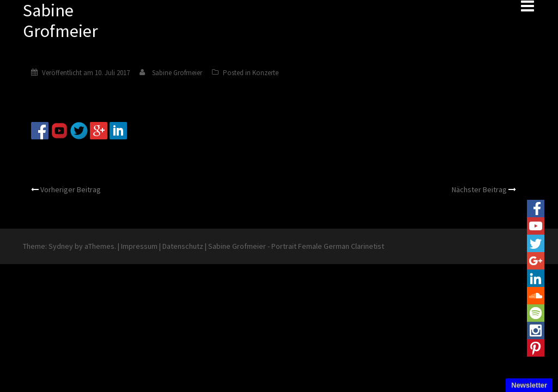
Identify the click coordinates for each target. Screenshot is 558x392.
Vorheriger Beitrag (71, 189)
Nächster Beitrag (479, 189)
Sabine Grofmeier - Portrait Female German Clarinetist (296, 246)
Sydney (61, 246)
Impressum (139, 246)
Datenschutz (183, 246)
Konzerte (265, 73)
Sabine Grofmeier (177, 73)
